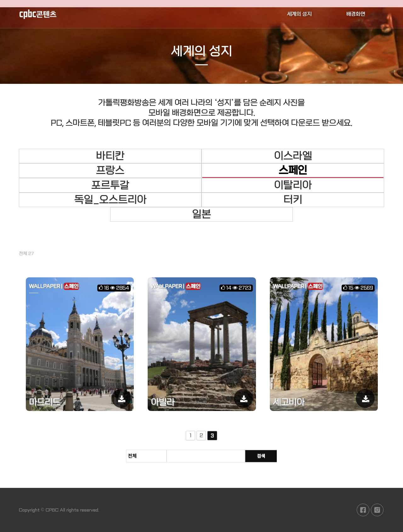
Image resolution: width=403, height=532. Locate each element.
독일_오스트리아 (110, 200)
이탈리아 (293, 185)
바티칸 (110, 156)
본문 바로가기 (0, 0)
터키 (293, 200)
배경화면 (356, 14)
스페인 (293, 171)
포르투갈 (110, 185)
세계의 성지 (299, 14)
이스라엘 (293, 156)
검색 (261, 459)
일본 (201, 214)
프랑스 (110, 171)
